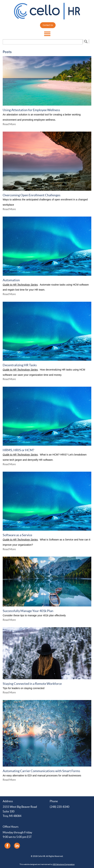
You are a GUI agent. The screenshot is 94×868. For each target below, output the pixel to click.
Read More (9, 124)
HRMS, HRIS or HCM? (18, 450)
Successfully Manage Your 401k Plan (28, 611)
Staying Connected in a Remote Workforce (32, 684)
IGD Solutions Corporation (64, 864)
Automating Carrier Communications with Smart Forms (41, 771)
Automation (11, 280)
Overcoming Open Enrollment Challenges (32, 195)
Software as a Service (17, 535)
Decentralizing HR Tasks (20, 365)
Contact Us (48, 25)
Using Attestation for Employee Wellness (31, 110)
